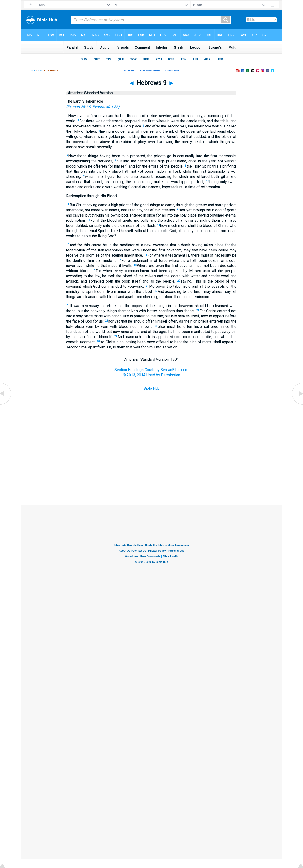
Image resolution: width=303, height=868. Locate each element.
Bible (32, 71)
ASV (40, 71)
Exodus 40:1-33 (105, 107)
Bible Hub (151, 388)
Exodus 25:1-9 (79, 107)
